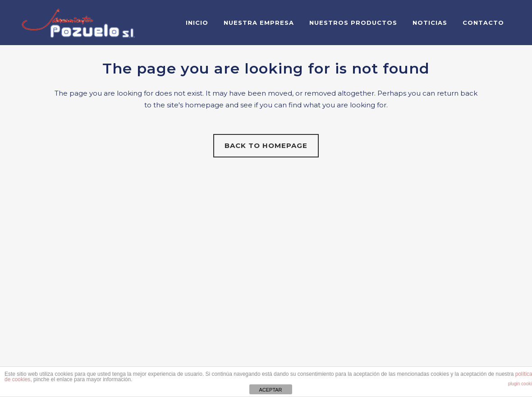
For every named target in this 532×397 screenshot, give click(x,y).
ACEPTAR (270, 390)
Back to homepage (266, 145)
